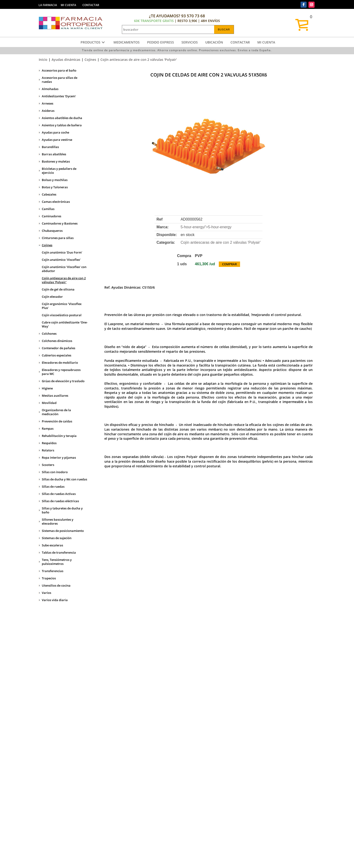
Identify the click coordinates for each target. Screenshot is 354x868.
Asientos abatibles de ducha (62, 118)
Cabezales (49, 194)
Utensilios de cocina (56, 585)
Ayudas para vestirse (57, 140)
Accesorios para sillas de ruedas (60, 80)
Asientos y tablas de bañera (62, 125)
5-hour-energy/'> (206, 227)
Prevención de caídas (57, 421)
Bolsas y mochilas (55, 180)
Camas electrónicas (56, 202)
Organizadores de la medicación (56, 412)
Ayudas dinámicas (66, 60)
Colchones (49, 334)
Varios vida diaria (55, 600)
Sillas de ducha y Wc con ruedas (64, 479)
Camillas (48, 209)
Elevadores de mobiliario (60, 363)
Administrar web (155, 860)
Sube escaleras (52, 545)
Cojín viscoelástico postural (62, 315)
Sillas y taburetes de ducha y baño (62, 510)
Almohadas (50, 89)
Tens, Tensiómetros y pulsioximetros (57, 562)
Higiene (47, 388)
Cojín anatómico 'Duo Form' (62, 252)
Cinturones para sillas (58, 238)
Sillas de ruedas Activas (59, 494)
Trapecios (49, 578)
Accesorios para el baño (59, 70)
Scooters (48, 465)
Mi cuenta (266, 42)
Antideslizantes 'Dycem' (59, 96)
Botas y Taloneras (55, 187)
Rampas (48, 429)
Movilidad (49, 403)
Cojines (90, 60)
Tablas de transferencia (59, 552)
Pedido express (161, 42)
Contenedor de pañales (58, 348)
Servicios (190, 42)
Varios (46, 593)
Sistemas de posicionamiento (63, 531)
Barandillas (50, 147)
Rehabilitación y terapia (59, 436)
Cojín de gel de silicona (58, 289)
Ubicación (214, 42)
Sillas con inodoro (55, 472)
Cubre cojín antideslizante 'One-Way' (65, 324)
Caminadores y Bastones (60, 223)
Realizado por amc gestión (192, 860)
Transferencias (53, 571)
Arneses (48, 103)
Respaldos (49, 443)
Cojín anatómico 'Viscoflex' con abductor (64, 269)
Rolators (48, 450)
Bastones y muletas (56, 161)
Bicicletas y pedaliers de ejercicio (59, 171)
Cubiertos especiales (57, 355)
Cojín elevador (52, 297)
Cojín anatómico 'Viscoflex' (61, 260)
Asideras (48, 111)
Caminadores (51, 216)
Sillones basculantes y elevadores (58, 521)
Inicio (43, 60)
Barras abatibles (54, 154)
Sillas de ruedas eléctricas (60, 501)
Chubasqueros (52, 231)
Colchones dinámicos (57, 341)
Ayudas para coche (55, 132)
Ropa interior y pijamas (59, 458)
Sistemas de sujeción (57, 538)
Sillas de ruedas (53, 487)
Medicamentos (127, 42)
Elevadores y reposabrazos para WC (61, 372)
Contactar (240, 42)
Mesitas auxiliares (55, 396)
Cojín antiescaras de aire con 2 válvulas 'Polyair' (139, 60)
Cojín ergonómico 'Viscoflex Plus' (62, 306)
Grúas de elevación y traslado (63, 381)
